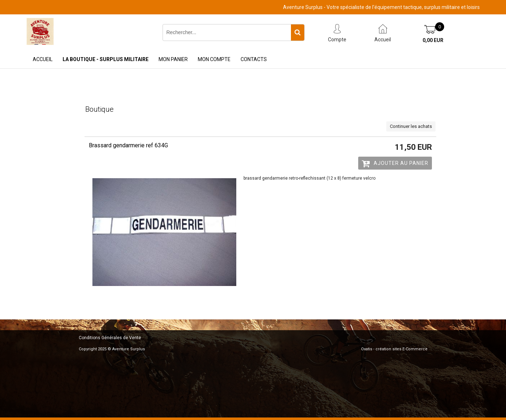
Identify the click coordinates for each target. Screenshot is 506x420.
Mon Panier (173, 59)
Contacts (254, 59)
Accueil (43, 59)
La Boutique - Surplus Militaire (106, 59)
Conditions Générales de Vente (110, 338)
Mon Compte (214, 59)
